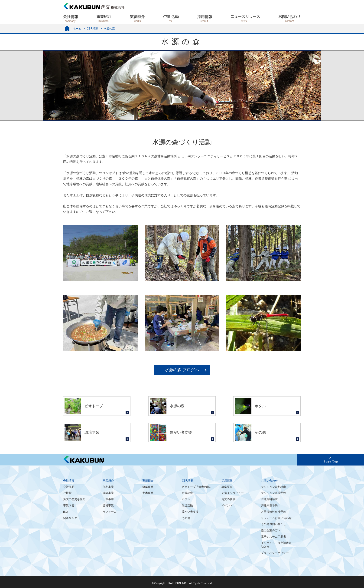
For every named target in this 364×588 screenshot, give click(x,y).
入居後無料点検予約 (273, 512)
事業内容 (69, 505)
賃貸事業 (108, 505)
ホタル (186, 499)
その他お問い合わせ (273, 524)
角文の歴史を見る (74, 499)
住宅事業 (108, 487)
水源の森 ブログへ (182, 370)
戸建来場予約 (269, 505)
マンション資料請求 (273, 487)
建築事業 (108, 493)
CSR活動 (93, 29)
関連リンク (70, 518)
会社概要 (69, 487)
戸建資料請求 (269, 499)
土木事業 (108, 499)
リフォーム (110, 512)
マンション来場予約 (273, 493)
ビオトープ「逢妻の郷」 (197, 487)
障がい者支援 (190, 512)
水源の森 (187, 493)
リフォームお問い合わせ (276, 518)
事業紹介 (108, 481)
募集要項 (227, 487)
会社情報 (69, 481)
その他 (186, 518)
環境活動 (187, 505)
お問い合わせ (269, 481)
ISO (66, 512)
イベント (227, 505)
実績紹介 (148, 481)
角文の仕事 (228, 499)
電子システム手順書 (273, 537)
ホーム (77, 29)
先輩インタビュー (233, 493)
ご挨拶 (67, 493)
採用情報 (227, 481)
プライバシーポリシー (275, 553)
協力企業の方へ (271, 530)
